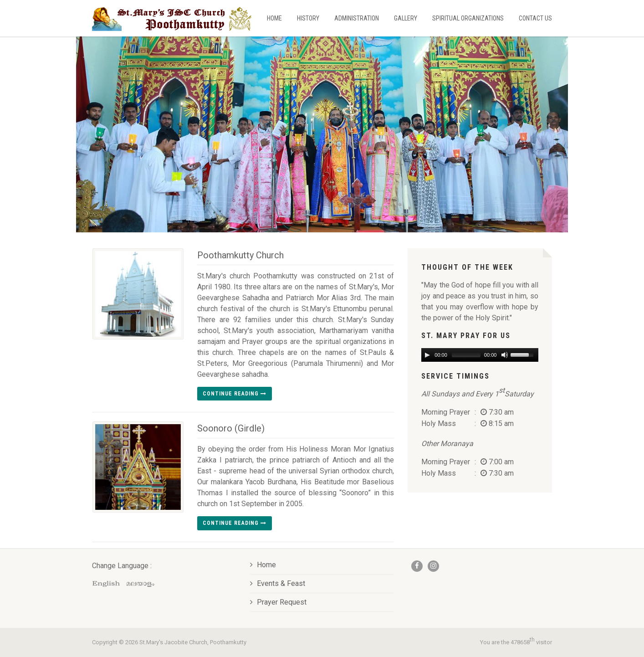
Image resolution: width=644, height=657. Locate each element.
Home (274, 18)
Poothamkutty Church (240, 255)
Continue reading (235, 394)
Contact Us (535, 18)
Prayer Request (278, 602)
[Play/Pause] (427, 355)
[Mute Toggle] (504, 355)
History (308, 18)
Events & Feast (278, 583)
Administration (357, 18)
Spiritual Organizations (468, 18)
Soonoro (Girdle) (231, 428)
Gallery (406, 18)
